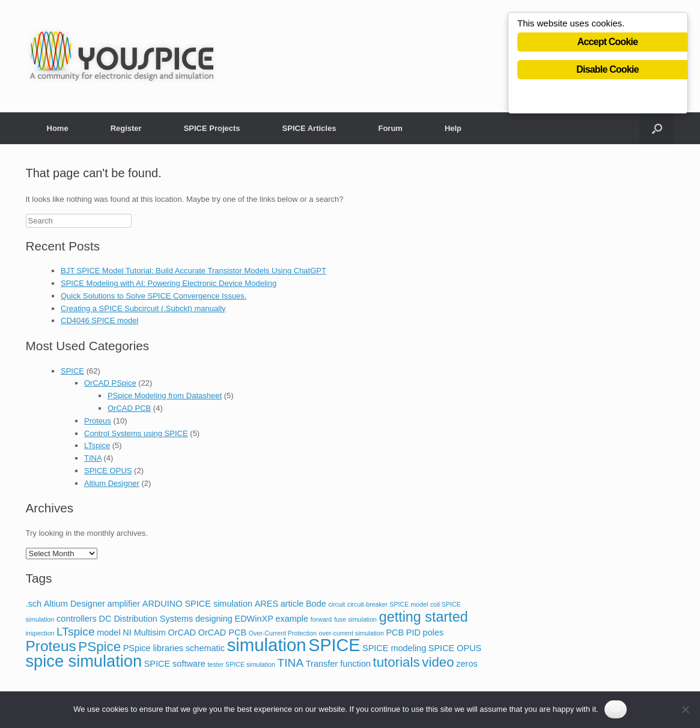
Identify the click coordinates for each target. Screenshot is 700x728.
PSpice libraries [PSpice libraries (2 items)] (154, 648)
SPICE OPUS (108, 471)
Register (126, 128)
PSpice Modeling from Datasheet (165, 396)
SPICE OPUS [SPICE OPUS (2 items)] (455, 648)
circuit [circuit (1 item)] (336, 604)
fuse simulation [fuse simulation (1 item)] (355, 619)
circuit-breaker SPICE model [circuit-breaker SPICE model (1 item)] (388, 604)
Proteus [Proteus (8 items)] (51, 646)
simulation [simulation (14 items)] (267, 645)
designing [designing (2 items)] (214, 619)
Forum (390, 128)
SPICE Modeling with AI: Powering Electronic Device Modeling (169, 283)
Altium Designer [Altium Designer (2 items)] (75, 604)
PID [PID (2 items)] (413, 632)
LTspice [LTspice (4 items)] (75, 632)
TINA (93, 458)
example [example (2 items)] (292, 619)
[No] (685, 709)
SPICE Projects (212, 128)
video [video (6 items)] (438, 662)
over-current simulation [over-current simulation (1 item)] (351, 633)
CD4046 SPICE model (99, 320)
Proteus (98, 421)
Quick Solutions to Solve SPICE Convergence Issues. (154, 296)
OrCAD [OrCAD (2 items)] (182, 632)
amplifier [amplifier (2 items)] (123, 604)
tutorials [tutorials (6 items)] (396, 662)
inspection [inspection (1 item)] (40, 633)
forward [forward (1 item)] (321, 619)
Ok (616, 709)
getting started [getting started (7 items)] (424, 617)
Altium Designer (112, 483)
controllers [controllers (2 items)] (77, 619)
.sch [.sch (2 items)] (34, 604)
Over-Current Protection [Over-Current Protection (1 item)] (283, 633)
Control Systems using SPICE (136, 433)
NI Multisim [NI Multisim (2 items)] (144, 632)
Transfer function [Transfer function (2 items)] (338, 664)
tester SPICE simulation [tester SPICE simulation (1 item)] (241, 664)
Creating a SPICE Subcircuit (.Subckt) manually (143, 308)
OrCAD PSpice (110, 383)
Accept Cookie (608, 43)
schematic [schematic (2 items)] (205, 648)
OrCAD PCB (129, 408)
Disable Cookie (607, 71)
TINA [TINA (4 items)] (291, 663)
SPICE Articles (309, 128)
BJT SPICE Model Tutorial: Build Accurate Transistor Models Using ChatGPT (193, 271)
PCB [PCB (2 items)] (395, 632)
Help (453, 128)
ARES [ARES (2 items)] (266, 604)
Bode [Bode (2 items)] (316, 604)
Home (58, 128)
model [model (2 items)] (108, 632)
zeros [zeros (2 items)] (467, 664)
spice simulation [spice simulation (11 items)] (84, 661)
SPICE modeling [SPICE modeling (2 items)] (394, 648)
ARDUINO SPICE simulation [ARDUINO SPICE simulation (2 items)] (197, 604)
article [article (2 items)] (292, 604)
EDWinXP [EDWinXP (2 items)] (254, 619)
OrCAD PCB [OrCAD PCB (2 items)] (222, 632)
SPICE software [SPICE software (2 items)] (175, 664)
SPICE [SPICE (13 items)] (334, 645)
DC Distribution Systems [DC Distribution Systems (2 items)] (146, 619)
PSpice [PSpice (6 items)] (99, 647)
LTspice (97, 445)
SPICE (72, 371)
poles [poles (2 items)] (434, 632)
